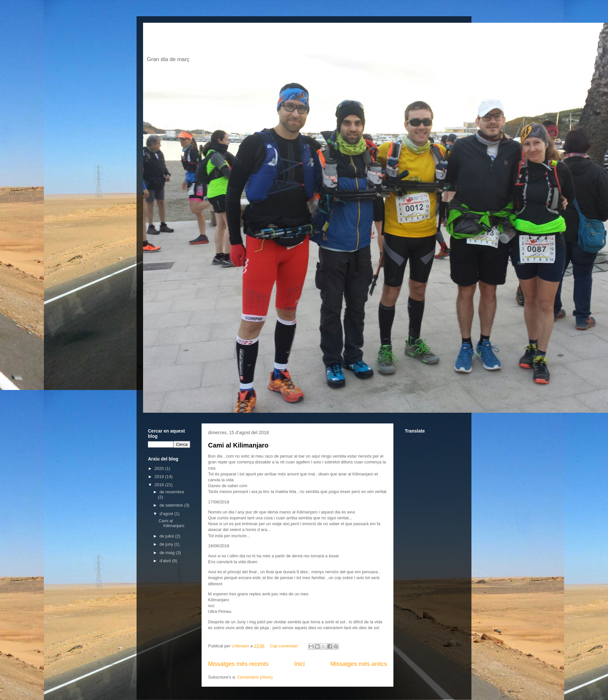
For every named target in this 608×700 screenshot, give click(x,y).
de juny (167, 544)
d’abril (166, 561)
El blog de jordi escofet (245, 41)
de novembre (172, 492)
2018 (160, 485)
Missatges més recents (238, 664)
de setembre (172, 505)
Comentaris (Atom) (255, 677)
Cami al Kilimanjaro (238, 445)
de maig (168, 553)
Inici (299, 664)
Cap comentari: (285, 646)
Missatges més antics (359, 664)
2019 (160, 477)
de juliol (167, 536)
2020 (160, 468)
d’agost (167, 514)
